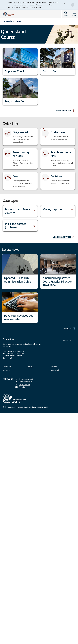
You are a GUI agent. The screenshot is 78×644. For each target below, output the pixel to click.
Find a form (58, 132)
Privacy (54, 367)
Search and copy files (61, 154)
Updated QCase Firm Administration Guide (18, 280)
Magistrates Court (16, 101)
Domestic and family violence (18, 211)
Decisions (56, 176)
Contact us (67, 340)
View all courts (63, 111)
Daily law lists (21, 132)
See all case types (62, 237)
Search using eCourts (21, 154)
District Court (51, 71)
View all (68, 329)
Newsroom (7, 367)
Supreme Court (15, 71)
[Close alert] (73, 5)
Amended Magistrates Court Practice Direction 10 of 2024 (58, 282)
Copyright (31, 367)
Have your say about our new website (19, 317)
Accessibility (56, 370)
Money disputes (53, 209)
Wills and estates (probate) (15, 226)
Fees (16, 176)
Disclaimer (7, 370)
